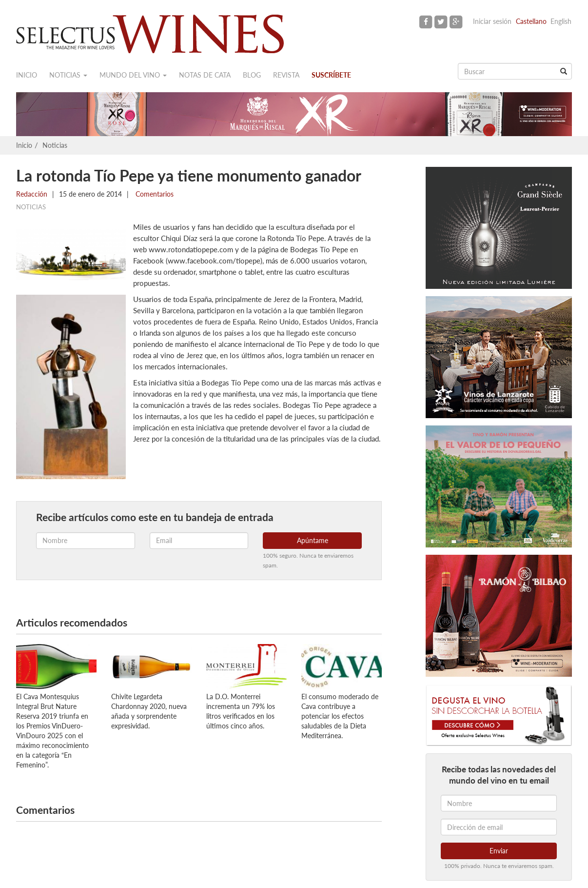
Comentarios (154, 194)
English (561, 21)
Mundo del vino (133, 75)
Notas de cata (205, 75)
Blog (252, 75)
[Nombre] (499, 803)
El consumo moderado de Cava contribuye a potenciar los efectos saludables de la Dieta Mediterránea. (340, 716)
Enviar (499, 851)
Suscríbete (331, 75)
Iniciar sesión (492, 21)
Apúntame (313, 540)
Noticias (68, 75)
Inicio (27, 75)
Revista (286, 75)
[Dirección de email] (499, 827)
